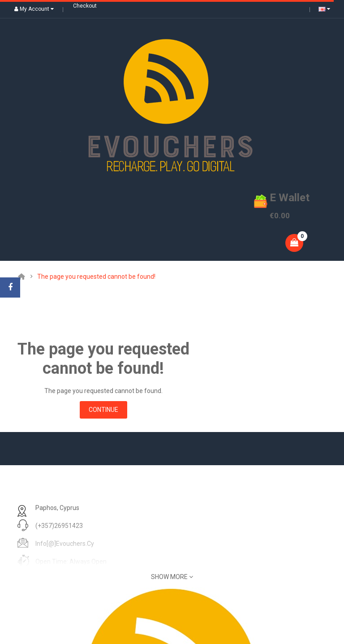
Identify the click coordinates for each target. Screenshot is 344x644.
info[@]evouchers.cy (65, 544)
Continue (103, 410)
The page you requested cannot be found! (96, 277)
